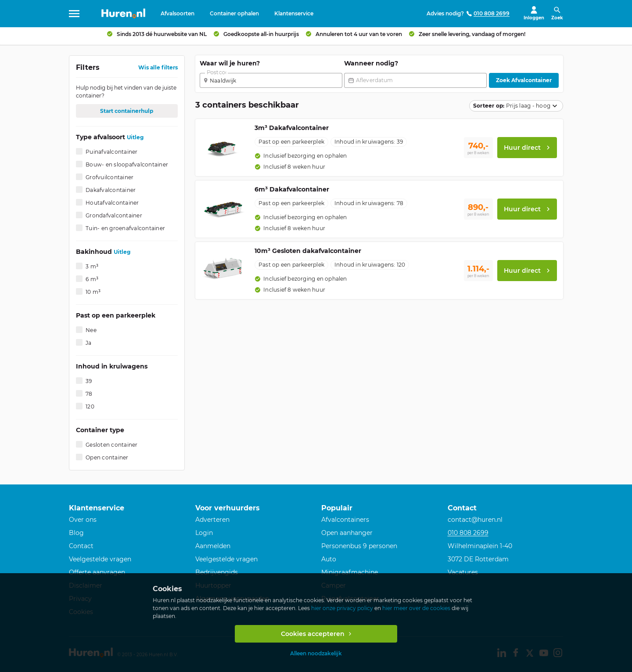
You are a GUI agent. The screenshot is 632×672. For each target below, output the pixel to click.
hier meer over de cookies (416, 608)
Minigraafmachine (350, 572)
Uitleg (135, 141)
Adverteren (212, 520)
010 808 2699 (468, 533)
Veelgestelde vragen (100, 559)
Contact (81, 546)
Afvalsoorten (178, 13)
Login (204, 533)
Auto (329, 559)
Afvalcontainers (345, 520)
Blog (76, 533)
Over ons (83, 520)
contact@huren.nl (475, 520)
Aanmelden (213, 546)
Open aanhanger (347, 533)
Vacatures (463, 572)
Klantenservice (294, 13)
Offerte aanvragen (97, 572)
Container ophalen (234, 13)
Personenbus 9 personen (359, 546)
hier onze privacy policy (342, 608)
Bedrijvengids (217, 572)
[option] (301, 159)
